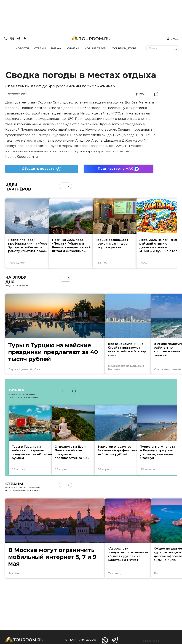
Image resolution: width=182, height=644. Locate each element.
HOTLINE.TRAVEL (96, 48)
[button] (69, 186)
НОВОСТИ (22, 48)
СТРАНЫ (40, 48)
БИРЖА (56, 48)
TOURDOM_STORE (124, 48)
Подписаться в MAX (119, 169)
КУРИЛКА (73, 48)
